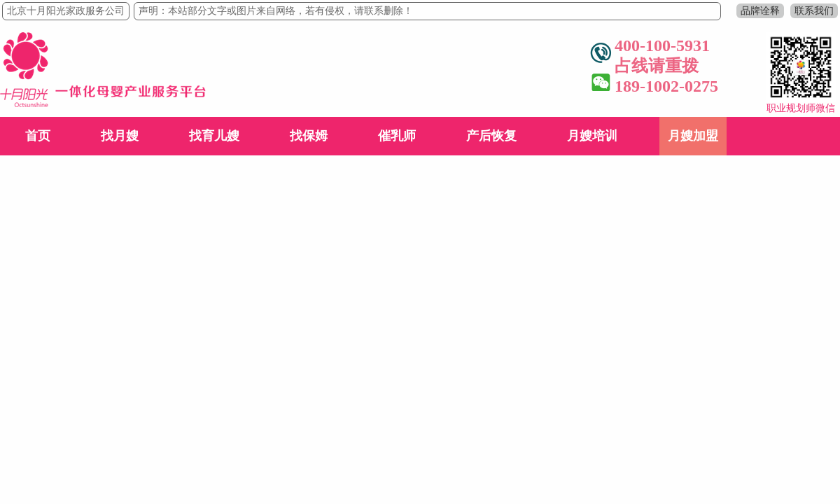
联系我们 (814, 11)
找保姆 (309, 136)
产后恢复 (491, 136)
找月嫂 (120, 136)
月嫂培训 (592, 136)
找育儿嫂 (214, 136)
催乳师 (397, 136)
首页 (38, 136)
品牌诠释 (760, 11)
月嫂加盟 (693, 136)
